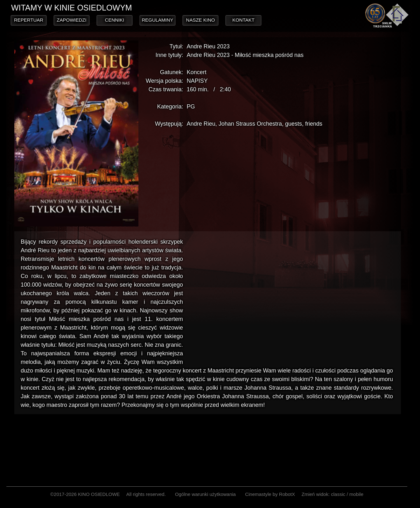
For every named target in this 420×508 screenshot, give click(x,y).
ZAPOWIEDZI (71, 20)
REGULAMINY (157, 20)
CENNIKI (115, 20)
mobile (356, 494)
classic (338, 494)
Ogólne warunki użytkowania (205, 494)
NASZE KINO (201, 20)
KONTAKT (243, 20)
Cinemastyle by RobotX (270, 494)
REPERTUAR (29, 20)
